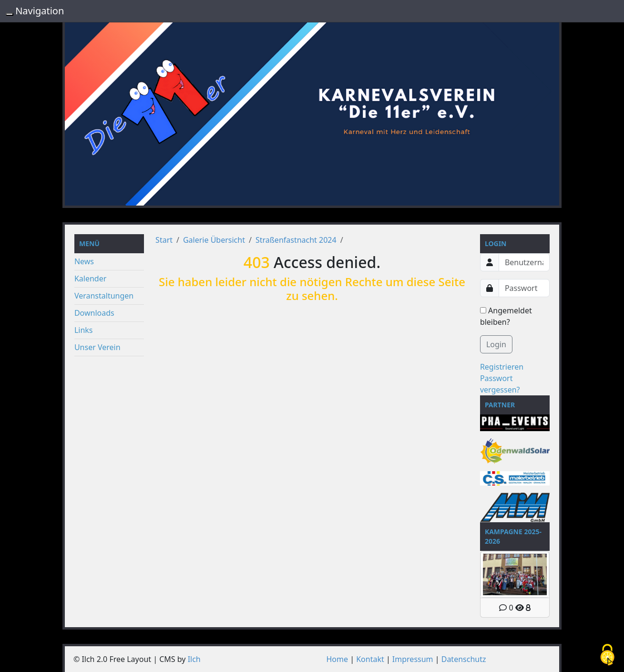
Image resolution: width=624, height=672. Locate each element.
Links (84, 330)
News (84, 261)
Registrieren (502, 367)
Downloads (94, 313)
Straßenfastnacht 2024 (296, 240)
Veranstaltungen (104, 296)
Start (164, 240)
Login (496, 344)
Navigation (40, 11)
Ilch (194, 659)
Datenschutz (464, 659)
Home (338, 659)
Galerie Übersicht (214, 240)
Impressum (413, 659)
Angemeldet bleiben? (506, 316)
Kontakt (370, 659)
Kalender (90, 279)
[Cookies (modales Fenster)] (607, 656)
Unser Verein (97, 347)
